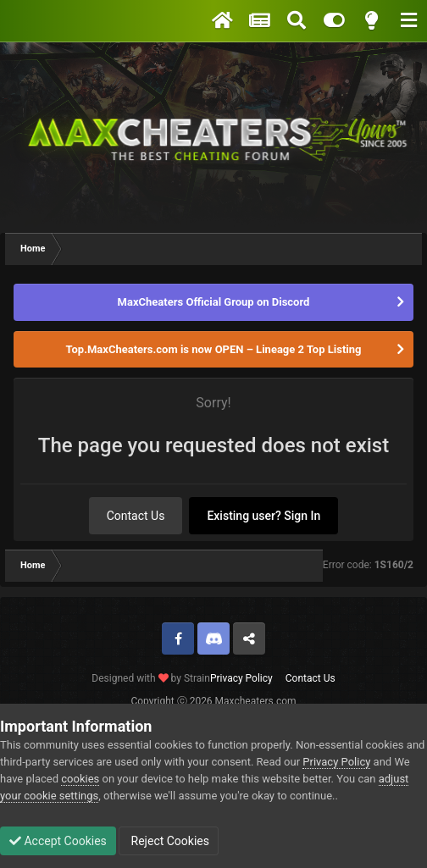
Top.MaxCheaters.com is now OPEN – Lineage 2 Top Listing (214, 349)
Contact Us (136, 516)
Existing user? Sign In (263, 516)
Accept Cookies (58, 841)
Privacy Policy (241, 678)
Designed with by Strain (151, 678)
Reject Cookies (169, 841)
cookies (80, 779)
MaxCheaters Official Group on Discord (214, 302)
